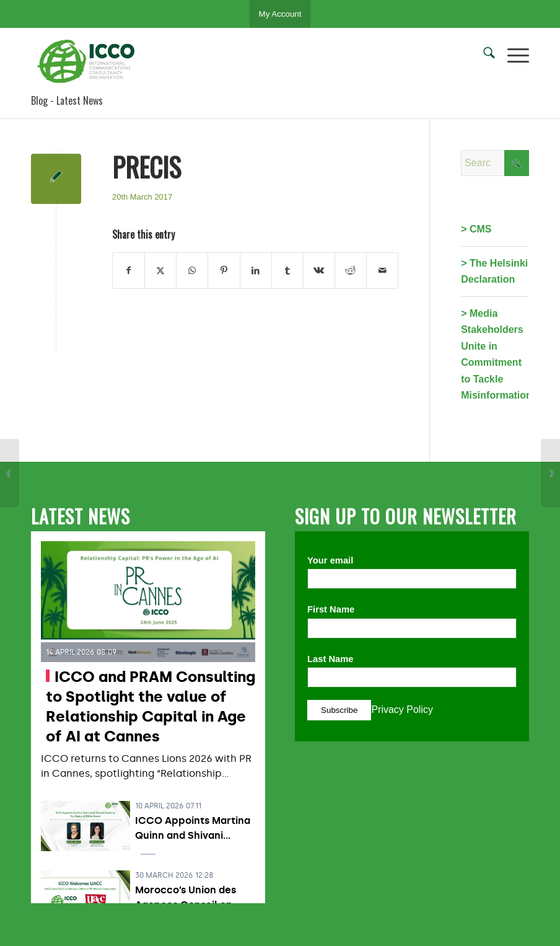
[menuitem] (483, 55)
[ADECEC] (550, 473)
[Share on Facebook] (129, 270)
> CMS (476, 229)
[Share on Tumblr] (287, 270)
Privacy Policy (402, 709)
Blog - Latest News (67, 100)
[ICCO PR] (90, 61)
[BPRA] (10, 473)
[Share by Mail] (382, 270)
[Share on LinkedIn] (256, 270)
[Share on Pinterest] (224, 270)
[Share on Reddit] (351, 270)
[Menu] (512, 55)
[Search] (483, 55)
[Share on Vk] (319, 270)
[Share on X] (160, 270)
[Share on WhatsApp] (192, 270)
